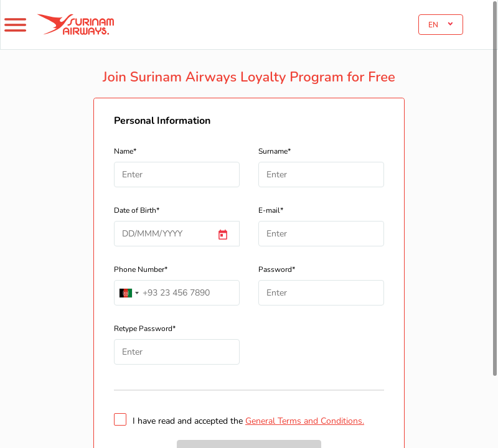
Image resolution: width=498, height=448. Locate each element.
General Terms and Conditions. (305, 421)
